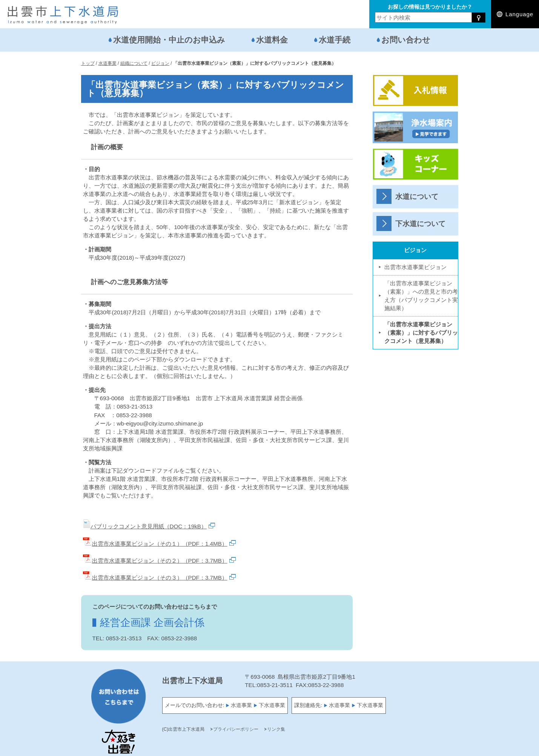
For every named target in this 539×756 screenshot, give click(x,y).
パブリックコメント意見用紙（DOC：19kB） (149, 526)
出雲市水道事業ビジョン (415, 267)
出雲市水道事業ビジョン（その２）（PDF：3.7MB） (159, 561)
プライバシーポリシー (236, 729)
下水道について (420, 224)
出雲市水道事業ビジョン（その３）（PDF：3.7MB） (159, 578)
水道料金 (272, 40)
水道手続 (335, 40)
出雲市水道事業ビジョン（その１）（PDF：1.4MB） (159, 544)
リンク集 (276, 729)
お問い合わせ (406, 40)
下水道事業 (272, 705)
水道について (417, 197)
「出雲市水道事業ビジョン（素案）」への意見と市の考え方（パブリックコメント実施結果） (421, 296)
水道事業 (241, 705)
